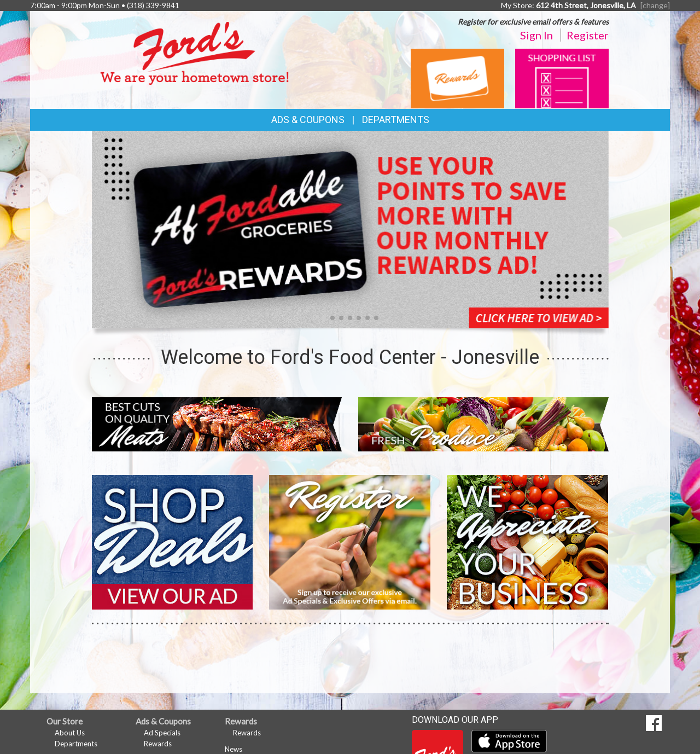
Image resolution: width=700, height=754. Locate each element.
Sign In (536, 35)
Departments (76, 744)
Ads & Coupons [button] (308, 120)
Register (588, 35)
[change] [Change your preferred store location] (655, 5)
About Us (70, 733)
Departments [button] (396, 120)
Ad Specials (162, 733)
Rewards (158, 744)
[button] (324, 318)
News (234, 749)
